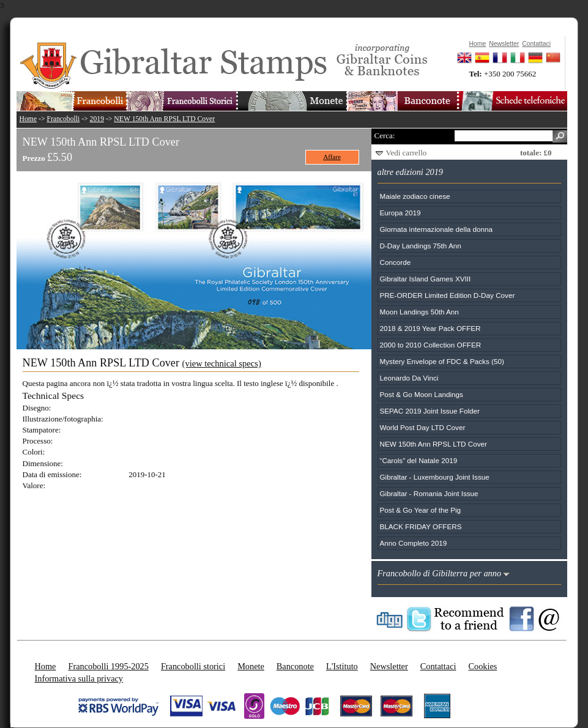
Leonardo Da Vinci (409, 378)
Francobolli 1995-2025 (108, 666)
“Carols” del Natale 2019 (419, 460)
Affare (332, 157)
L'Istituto (342, 666)
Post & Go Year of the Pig (421, 510)
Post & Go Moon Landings (422, 394)
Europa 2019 (400, 213)
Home (28, 119)
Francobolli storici (193, 666)
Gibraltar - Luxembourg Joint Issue (435, 477)
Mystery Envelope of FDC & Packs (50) (442, 361)
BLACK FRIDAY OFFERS (421, 526)
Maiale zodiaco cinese (415, 196)
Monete (251, 666)
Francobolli (63, 119)
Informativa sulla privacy (79, 678)
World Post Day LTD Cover (423, 427)
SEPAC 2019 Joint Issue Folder (430, 411)
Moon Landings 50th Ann (419, 312)
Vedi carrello (407, 153)
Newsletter (389, 666)
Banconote (295, 666)
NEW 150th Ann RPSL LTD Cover (164, 119)
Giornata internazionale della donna (437, 229)
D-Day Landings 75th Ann (421, 246)
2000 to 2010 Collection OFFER (431, 345)
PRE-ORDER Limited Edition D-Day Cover (448, 295)
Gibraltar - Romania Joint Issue (429, 493)
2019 (97, 119)
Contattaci (438, 666)
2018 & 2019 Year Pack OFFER (430, 328)
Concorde (396, 262)
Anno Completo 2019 (414, 543)
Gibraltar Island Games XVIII (426, 279)
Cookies (482, 666)
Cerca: (385, 136)
